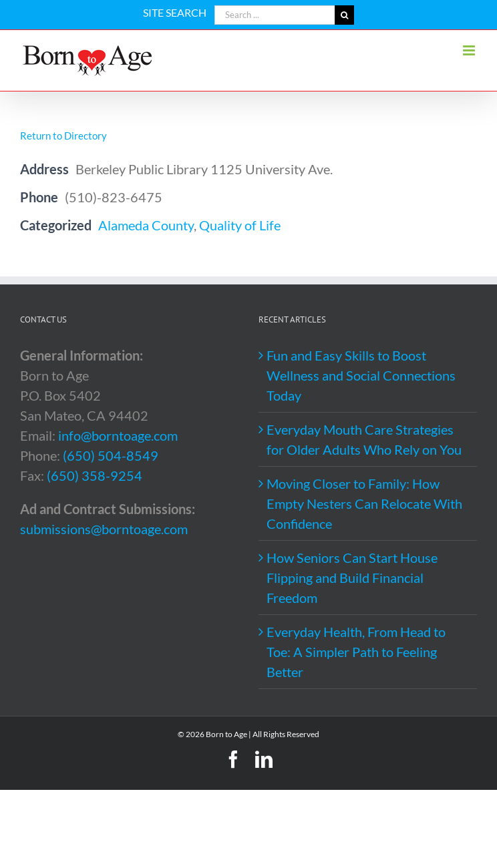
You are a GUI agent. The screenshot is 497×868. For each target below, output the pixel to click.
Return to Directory (63, 136)
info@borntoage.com (118, 435)
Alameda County (146, 225)
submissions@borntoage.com (104, 529)
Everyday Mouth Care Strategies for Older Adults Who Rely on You (364, 439)
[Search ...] (275, 15)
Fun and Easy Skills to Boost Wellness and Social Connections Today (361, 375)
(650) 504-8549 (111, 455)
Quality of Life (240, 225)
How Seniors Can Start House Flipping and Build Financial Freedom (352, 578)
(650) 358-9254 (95, 475)
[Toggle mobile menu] (470, 50)
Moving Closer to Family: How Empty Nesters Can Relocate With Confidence (364, 503)
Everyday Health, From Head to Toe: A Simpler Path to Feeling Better (356, 652)
